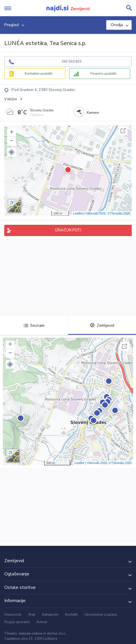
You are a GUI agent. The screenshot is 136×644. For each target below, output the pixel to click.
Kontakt (71, 614)
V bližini (11, 99)
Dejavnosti (13, 614)
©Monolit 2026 (95, 213)
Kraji (32, 614)
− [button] (12, 141)
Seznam (34, 325)
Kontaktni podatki (39, 74)
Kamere (93, 113)
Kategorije (50, 614)
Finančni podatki (103, 74)
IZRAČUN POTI (68, 230)
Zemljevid (102, 325)
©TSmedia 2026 (119, 213)
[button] (11, 152)
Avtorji (42, 622)
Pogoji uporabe (17, 622)
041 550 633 (72, 61)
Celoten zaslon (123, 131)
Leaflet (78, 213)
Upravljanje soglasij (101, 614)
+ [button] (12, 133)
